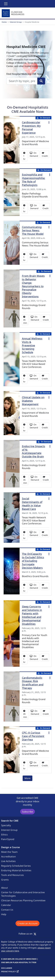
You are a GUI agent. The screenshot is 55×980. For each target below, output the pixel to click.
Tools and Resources (12, 875)
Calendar (6, 905)
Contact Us (7, 910)
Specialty (6, 825)
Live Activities (8, 861)
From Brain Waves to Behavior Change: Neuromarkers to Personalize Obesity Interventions (33, 286)
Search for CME (10, 821)
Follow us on (27, 934)
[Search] (41, 81)
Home (4, 22)
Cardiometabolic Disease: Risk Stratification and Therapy (33, 683)
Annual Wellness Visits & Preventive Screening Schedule (32, 345)
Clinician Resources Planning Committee (23, 900)
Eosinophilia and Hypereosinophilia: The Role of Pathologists (34, 180)
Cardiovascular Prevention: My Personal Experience (31, 128)
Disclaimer (7, 968)
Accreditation (8, 857)
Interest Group (16, 22)
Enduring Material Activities (16, 870)
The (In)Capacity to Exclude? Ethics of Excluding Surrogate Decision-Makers (33, 561)
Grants (5, 880)
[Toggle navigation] (6, 4)
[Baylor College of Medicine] (13, 13)
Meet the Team (9, 852)
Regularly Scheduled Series (16, 866)
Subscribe (27, 812)
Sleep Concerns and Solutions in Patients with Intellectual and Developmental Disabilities (32, 615)
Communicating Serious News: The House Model (33, 230)
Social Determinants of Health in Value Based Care (32, 504)
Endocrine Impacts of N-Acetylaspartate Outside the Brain (34, 451)
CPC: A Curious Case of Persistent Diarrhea (33, 736)
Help (4, 914)
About (4, 888)
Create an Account (27, 923)
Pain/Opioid (8, 839)
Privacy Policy (8, 972)
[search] (22, 81)
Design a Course (10, 847)
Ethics (4, 835)
